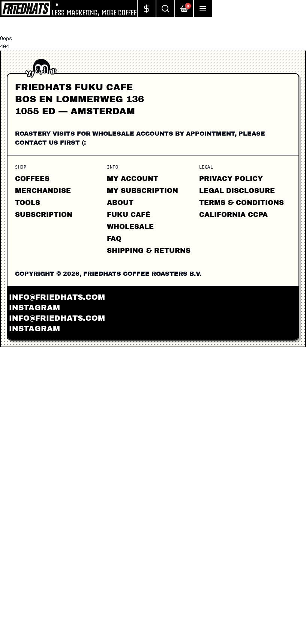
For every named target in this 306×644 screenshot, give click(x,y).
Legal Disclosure (237, 191)
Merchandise (43, 191)
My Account (133, 179)
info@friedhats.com (57, 297)
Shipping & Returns (149, 251)
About (120, 203)
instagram (34, 308)
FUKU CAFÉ (129, 215)
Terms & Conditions (241, 203)
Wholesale (130, 227)
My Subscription (142, 191)
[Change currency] (146, 8)
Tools (28, 203)
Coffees (32, 179)
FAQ (114, 239)
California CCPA (233, 215)
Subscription (44, 215)
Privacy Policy (231, 179)
